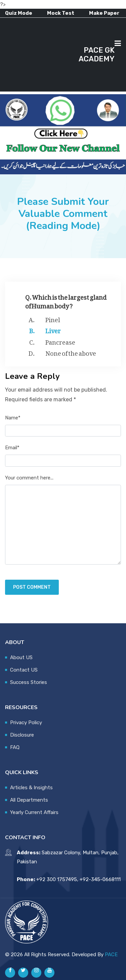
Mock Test (61, 13)
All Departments (29, 800)
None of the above (71, 352)
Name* (13, 418)
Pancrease (60, 341)
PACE (111, 955)
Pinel (53, 319)
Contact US (24, 670)
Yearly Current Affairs (34, 812)
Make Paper (104, 13)
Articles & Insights (31, 788)
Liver (53, 330)
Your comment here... (29, 478)
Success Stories (29, 682)
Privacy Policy (26, 723)
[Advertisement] (41, 55)
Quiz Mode (19, 13)
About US (21, 657)
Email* (12, 448)
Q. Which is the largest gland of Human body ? (66, 300)
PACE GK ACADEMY (97, 54)
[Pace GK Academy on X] (23, 973)
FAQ (15, 747)
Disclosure (22, 735)
